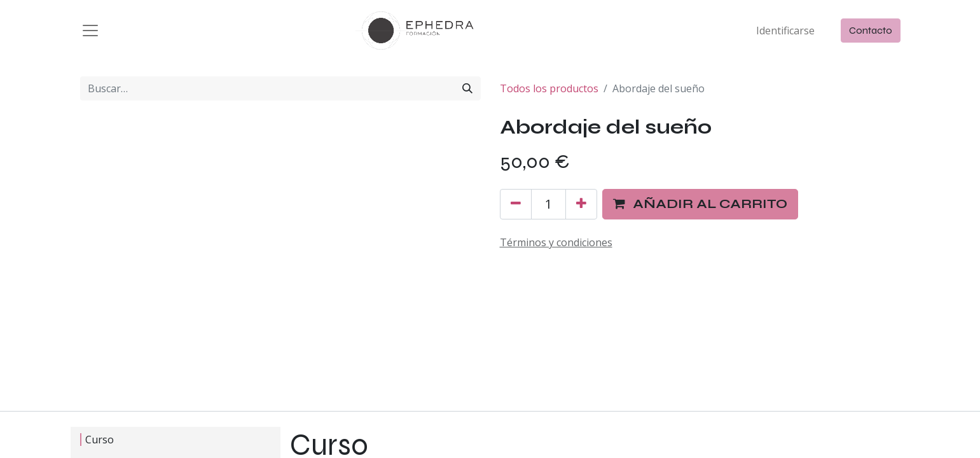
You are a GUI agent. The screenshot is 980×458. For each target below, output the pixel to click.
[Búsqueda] (467, 88)
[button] (700, 204)
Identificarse (785, 31)
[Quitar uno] (516, 204)
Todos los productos (549, 88)
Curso (96, 440)
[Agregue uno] (581, 204)
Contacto (871, 30)
